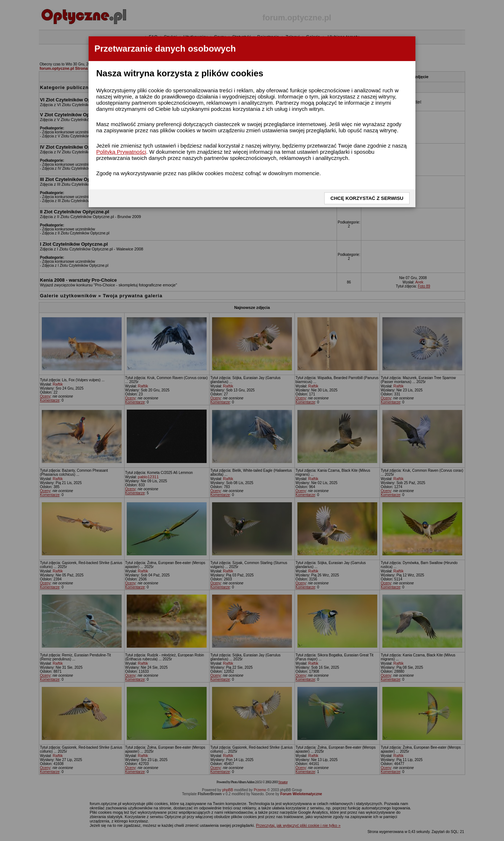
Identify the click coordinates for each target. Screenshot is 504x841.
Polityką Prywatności (121, 152)
